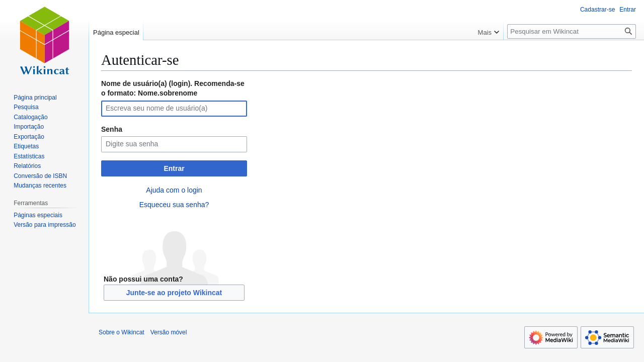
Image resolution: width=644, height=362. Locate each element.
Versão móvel (169, 332)
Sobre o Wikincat (122, 332)
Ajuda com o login (174, 190)
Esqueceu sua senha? (174, 205)
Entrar (174, 168)
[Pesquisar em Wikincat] (572, 31)
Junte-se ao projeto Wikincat (174, 293)
